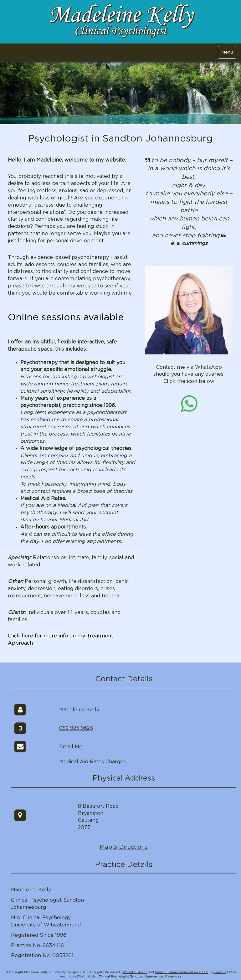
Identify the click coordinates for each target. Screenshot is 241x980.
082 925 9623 (76, 728)
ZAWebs (220, 972)
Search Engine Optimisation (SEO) (182, 972)
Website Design (135, 972)
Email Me (71, 747)
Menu (227, 52)
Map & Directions (124, 847)
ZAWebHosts (86, 977)
